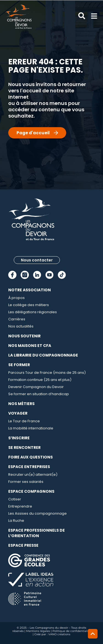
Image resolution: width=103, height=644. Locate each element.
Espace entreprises (29, 467)
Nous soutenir (24, 336)
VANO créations (59, 634)
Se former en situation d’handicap (39, 394)
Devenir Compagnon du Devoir (36, 387)
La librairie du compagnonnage (43, 355)
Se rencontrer (24, 448)
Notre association (30, 290)
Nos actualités (21, 326)
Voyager (18, 413)
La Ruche (16, 521)
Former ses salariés (26, 482)
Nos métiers (21, 404)
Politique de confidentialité (72, 631)
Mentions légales (38, 631)
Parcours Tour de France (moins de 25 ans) (47, 373)
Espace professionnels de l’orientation (37, 533)
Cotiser (15, 499)
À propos (16, 298)
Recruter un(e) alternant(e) (33, 475)
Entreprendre (20, 506)
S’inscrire (19, 438)
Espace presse (23, 545)
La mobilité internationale (31, 428)
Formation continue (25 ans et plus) (40, 380)
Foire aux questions (30, 457)
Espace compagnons (31, 491)
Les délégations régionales (33, 312)
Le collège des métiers (29, 305)
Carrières (17, 319)
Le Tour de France (24, 421)
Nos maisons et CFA (30, 346)
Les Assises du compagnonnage (37, 513)
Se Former (19, 365)
